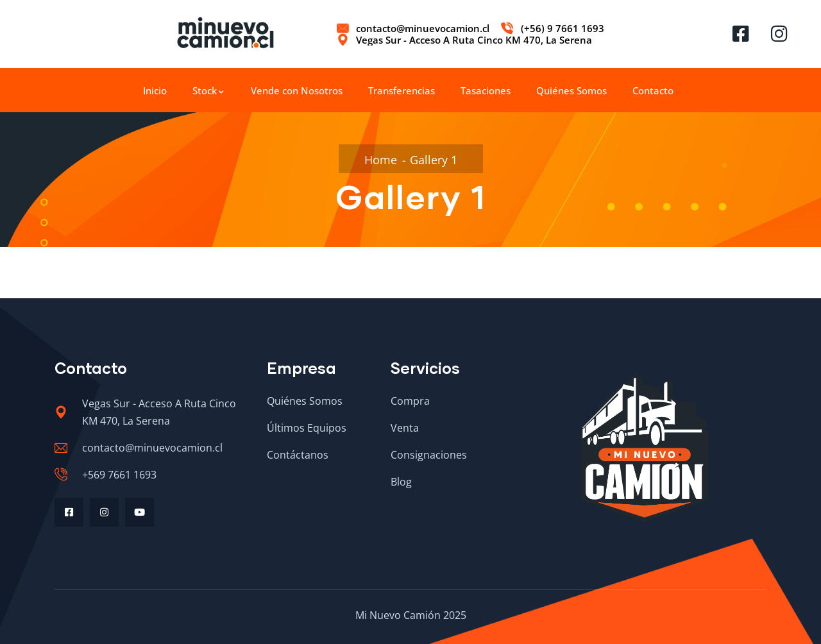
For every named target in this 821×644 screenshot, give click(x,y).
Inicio (155, 90)
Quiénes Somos (571, 90)
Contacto (653, 90)
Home (381, 160)
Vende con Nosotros (297, 90)
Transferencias (402, 90)
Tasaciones (486, 90)
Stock (209, 90)
